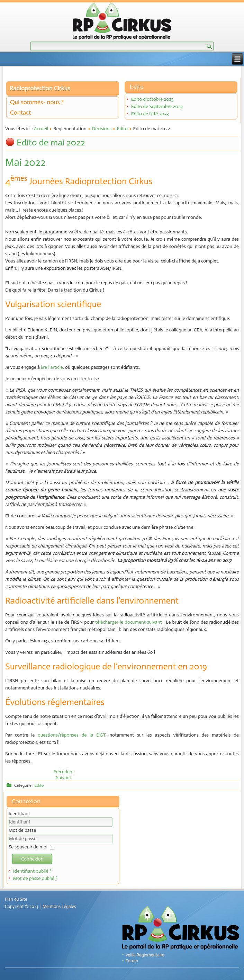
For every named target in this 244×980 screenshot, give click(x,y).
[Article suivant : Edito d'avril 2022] (64, 778)
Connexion (32, 859)
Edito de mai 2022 (51, 142)
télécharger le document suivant (129, 622)
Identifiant (19, 814)
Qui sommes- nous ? (37, 102)
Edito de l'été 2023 (150, 114)
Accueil (41, 129)
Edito (122, 129)
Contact (21, 113)
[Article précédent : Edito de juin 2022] (64, 772)
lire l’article (52, 367)
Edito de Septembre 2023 (157, 106)
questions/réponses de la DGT (71, 735)
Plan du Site (16, 899)
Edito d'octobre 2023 (152, 99)
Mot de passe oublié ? (35, 878)
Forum (132, 961)
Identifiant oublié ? (32, 871)
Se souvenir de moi (28, 847)
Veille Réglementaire (145, 955)
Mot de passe (22, 830)
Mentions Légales (59, 906)
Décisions (102, 129)
